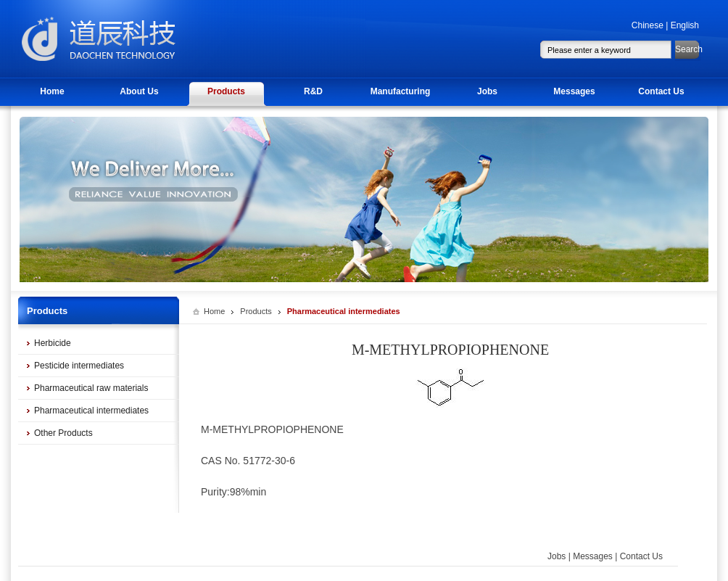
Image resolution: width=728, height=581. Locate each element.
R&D (313, 91)
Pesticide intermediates (79, 366)
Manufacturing (401, 91)
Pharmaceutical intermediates (91, 411)
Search (688, 49)
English (685, 25)
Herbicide (53, 343)
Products (226, 91)
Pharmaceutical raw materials (91, 388)
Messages (574, 91)
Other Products (63, 433)
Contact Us (661, 91)
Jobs (487, 91)
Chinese (648, 25)
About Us (139, 91)
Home (52, 91)
